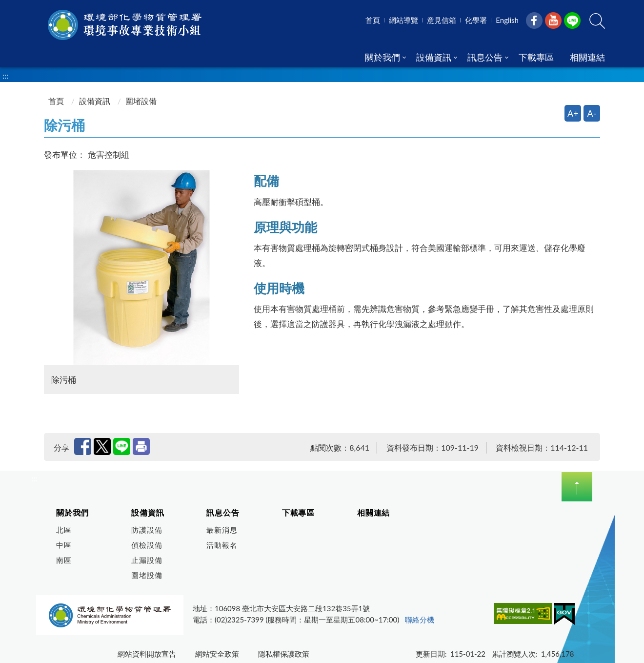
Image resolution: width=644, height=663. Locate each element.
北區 (64, 530)
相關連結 (373, 512)
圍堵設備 (147, 575)
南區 (64, 560)
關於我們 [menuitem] (382, 57)
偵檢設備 (147, 545)
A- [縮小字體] (592, 113)
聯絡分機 (420, 620)
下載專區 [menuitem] (536, 57)
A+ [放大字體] (573, 113)
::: (38, 8)
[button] (597, 21)
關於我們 (72, 512)
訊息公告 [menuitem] (485, 57)
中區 (64, 545)
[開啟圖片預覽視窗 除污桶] (141, 268)
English (507, 20)
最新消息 (222, 530)
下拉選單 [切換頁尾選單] (577, 487)
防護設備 (147, 530)
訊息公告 (223, 512)
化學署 (476, 20)
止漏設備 (147, 560)
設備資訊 (95, 101)
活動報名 (222, 545)
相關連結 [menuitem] (587, 57)
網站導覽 (403, 20)
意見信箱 (442, 20)
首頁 (373, 20)
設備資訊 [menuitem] (434, 57)
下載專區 (298, 512)
